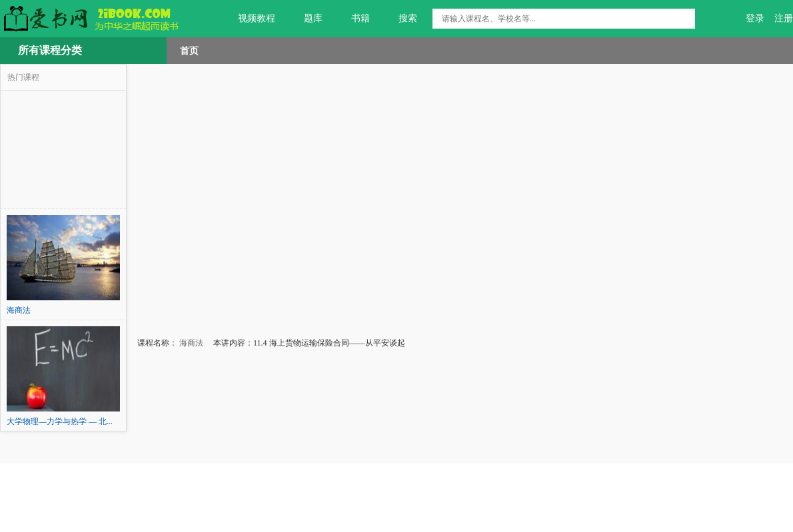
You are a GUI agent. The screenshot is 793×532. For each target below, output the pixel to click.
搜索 (400, 19)
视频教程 (249, 19)
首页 (189, 51)
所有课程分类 (50, 50)
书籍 (353, 19)
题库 (306, 19)
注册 (784, 18)
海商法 (190, 343)
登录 (755, 18)
